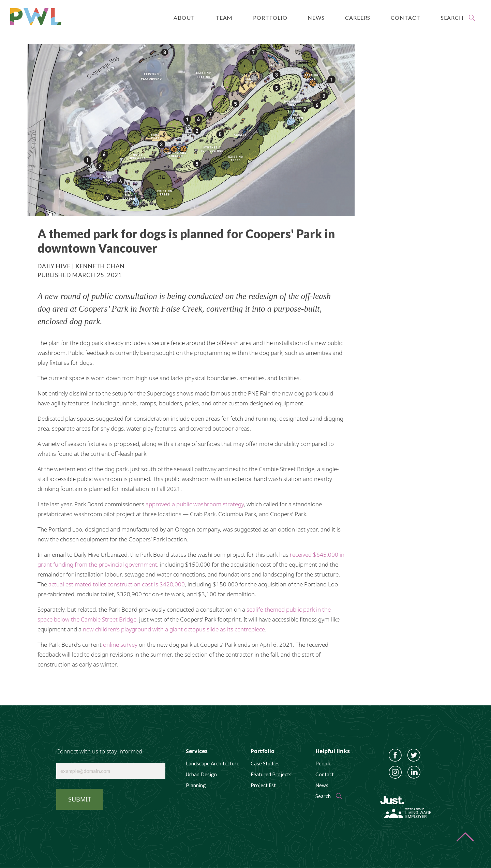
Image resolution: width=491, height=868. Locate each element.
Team (224, 18)
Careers (358, 18)
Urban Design (201, 774)
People (323, 763)
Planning (196, 785)
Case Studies (265, 763)
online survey (120, 645)
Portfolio (270, 18)
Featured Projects (271, 774)
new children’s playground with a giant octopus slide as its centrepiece (174, 629)
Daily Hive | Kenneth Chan (81, 266)
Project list (263, 785)
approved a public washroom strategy (195, 504)
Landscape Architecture (213, 763)
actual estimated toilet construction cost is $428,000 (117, 584)
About (184, 18)
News (316, 18)
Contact (405, 18)
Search (452, 18)
